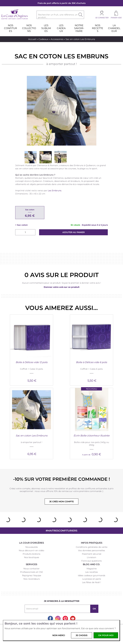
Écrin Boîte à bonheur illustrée (92, 436)
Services (31, 564)
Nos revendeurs (32, 579)
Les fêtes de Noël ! (92, 582)
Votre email (32, 609)
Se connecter (102, 18)
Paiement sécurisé (92, 554)
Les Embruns (55, 191)
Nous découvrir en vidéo (31, 550)
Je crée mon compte (61, 502)
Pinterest (65, 618)
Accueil (32, 39)
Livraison (92, 557)
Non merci (59, 635)
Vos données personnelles (92, 550)
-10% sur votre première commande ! (61, 479)
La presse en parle (92, 579)
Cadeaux (43, 39)
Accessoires (57, 39)
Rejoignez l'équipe (32, 575)
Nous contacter (31, 569)
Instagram (58, 618)
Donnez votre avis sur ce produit (62, 287)
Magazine (92, 569)
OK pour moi (106, 635)
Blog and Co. (92, 564)
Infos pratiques (92, 543)
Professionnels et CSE (31, 572)
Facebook (50, 618)
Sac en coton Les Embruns (32, 436)
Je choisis (82, 635)
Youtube (73, 618)
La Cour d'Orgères (31, 543)
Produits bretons (31, 554)
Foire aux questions (92, 561)
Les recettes (92, 572)
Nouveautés (32, 547)
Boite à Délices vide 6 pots (92, 362)
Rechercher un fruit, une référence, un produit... (58, 16)
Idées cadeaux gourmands (92, 575)
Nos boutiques (32, 557)
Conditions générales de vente (92, 547)
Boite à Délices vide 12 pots (32, 362)
